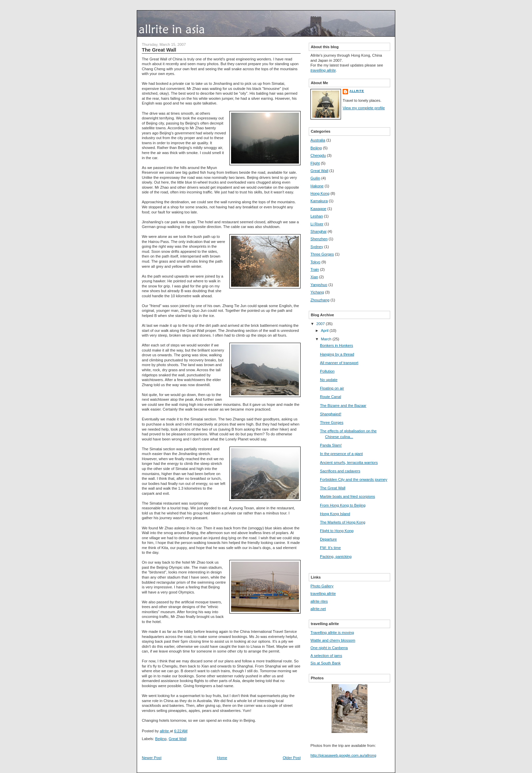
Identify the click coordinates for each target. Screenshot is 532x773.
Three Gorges (322, 254)
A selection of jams (326, 656)
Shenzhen (319, 239)
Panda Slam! (331, 445)
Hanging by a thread (337, 354)
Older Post (292, 758)
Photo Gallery (322, 586)
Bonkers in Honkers (337, 345)
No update (329, 380)
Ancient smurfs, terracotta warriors (349, 463)
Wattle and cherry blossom (333, 640)
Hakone (317, 186)
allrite (357, 91)
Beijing (161, 739)
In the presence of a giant (341, 454)
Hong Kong (320, 193)
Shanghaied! (331, 414)
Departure (328, 539)
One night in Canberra (329, 648)
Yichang (317, 292)
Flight (315, 163)
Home (222, 758)
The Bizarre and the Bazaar (343, 406)
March (327, 339)
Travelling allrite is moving (332, 633)
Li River (317, 224)
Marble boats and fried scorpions (347, 496)
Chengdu (318, 155)
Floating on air (332, 388)
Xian (314, 277)
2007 (321, 324)
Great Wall (177, 739)
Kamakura (319, 201)
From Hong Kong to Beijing (343, 505)
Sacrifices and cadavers (340, 471)
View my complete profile (364, 108)
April (325, 331)
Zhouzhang (320, 300)
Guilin (315, 178)
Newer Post (152, 758)
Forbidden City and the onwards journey (354, 479)
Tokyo (315, 262)
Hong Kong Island (335, 514)
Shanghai (318, 231)
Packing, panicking (336, 557)
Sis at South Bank (326, 663)
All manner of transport (339, 363)
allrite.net (318, 609)
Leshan (317, 216)
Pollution (327, 371)
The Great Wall (333, 488)
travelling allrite (323, 70)
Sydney (317, 247)
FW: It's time (330, 548)
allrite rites (319, 601)
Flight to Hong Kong (337, 531)
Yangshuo (319, 285)
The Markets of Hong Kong (343, 522)
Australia (318, 140)
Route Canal (330, 397)
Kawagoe (318, 209)
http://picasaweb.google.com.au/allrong (343, 755)
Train (315, 269)
